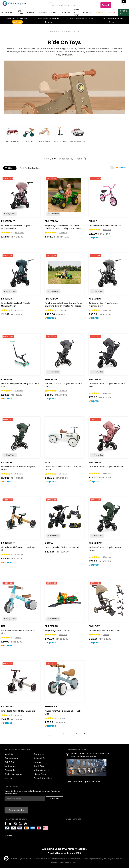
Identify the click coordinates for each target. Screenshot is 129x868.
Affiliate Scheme (41, 770)
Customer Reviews (13, 774)
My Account (10, 766)
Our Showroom (12, 758)
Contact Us (39, 754)
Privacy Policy (40, 774)
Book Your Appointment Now (86, 781)
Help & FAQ (39, 766)
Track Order (10, 770)
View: (47, 159)
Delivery (44, 18)
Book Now (17, 22)
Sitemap (8, 778)
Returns (37, 762)
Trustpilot (8, 836)
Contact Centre (16, 810)
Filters (10, 168)
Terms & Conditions (43, 778)
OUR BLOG (9, 762)
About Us (9, 754)
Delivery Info (39, 758)
